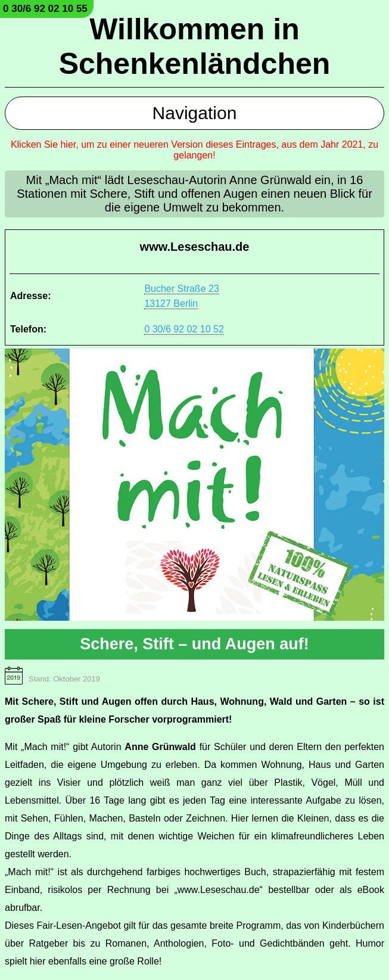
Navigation (195, 113)
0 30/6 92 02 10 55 (45, 9)
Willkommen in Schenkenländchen (195, 46)
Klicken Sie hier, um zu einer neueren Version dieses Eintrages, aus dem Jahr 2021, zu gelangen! (194, 150)
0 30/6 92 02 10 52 (184, 329)
